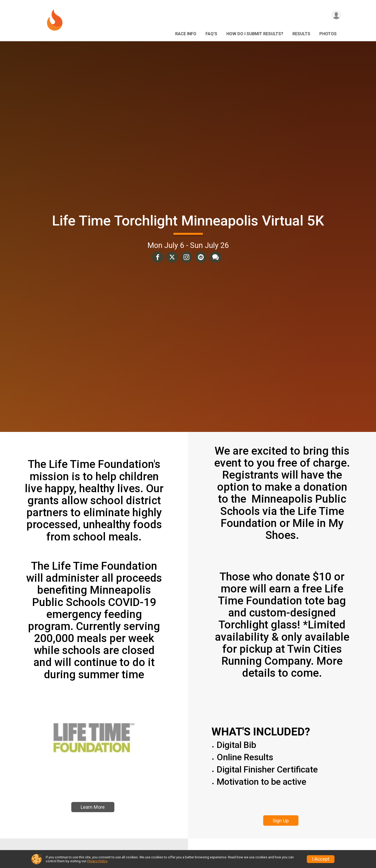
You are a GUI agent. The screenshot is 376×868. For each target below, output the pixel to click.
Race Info (186, 34)
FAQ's (211, 34)
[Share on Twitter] (172, 257)
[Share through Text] (215, 257)
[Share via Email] (201, 257)
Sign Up (281, 821)
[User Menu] (336, 15)
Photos (328, 34)
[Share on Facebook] (158, 257)
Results (301, 34)
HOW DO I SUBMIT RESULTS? (255, 34)
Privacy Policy (97, 861)
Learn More (93, 813)
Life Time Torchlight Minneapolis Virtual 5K (188, 221)
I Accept (321, 859)
